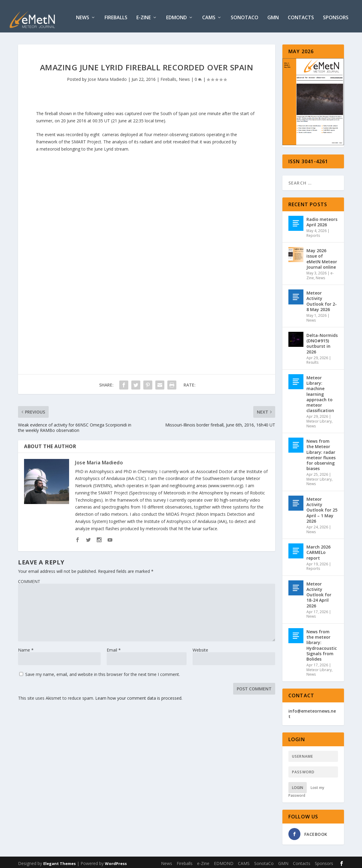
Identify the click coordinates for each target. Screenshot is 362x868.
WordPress (116, 861)
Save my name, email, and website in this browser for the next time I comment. (103, 672)
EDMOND (176, 15)
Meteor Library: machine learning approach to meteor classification (320, 392)
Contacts (301, 15)
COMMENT (29, 579)
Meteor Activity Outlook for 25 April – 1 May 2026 (322, 508)
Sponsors (336, 15)
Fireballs (116, 15)
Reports (313, 233)
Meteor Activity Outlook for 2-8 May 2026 (322, 299)
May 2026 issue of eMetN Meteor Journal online (322, 256)
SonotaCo (245, 15)
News (83, 15)
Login (298, 785)
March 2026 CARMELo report (318, 550)
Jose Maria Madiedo (107, 77)
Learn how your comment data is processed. (139, 696)
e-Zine (144, 15)
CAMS (209, 15)
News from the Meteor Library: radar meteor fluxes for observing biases (321, 452)
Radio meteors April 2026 (322, 220)
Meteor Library (319, 419)
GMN (273, 15)
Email (114, 648)
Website (200, 648)
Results (312, 360)
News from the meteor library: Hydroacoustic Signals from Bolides (322, 643)
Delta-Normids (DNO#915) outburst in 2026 (322, 341)
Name (26, 648)
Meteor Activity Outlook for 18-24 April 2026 (319, 592)
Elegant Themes (59, 861)
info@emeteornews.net (312, 711)
